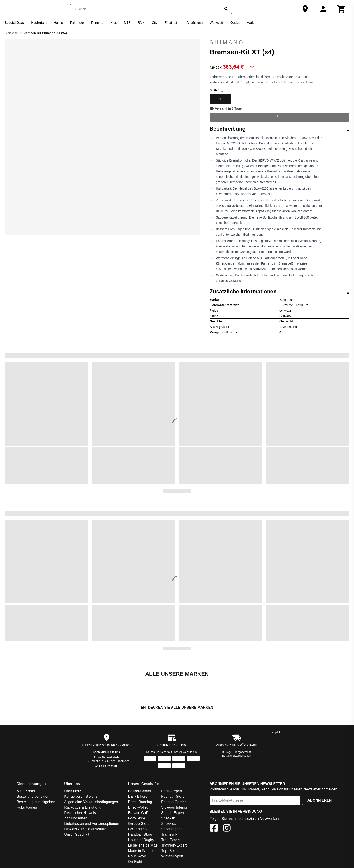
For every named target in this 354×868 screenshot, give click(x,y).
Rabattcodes (27, 808)
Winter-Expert (172, 857)
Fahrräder (77, 23)
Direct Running (140, 802)
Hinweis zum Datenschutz (85, 829)
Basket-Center (140, 792)
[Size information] (222, 90)
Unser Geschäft (77, 835)
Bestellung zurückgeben (237, 756)
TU (220, 99)
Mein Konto (26, 792)
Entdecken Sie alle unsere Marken (177, 708)
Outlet (235, 23)
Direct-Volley (138, 808)
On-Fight (135, 862)
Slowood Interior (174, 808)
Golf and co (137, 829)
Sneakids (169, 824)
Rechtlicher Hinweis (80, 813)
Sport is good (172, 829)
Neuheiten (39, 23)
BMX (141, 23)
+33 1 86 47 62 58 (106, 767)
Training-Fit (170, 835)
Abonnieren (320, 801)
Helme (58, 23)
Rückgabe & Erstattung (83, 808)
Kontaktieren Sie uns (106, 753)
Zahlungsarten (76, 819)
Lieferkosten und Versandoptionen (92, 824)
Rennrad (97, 23)
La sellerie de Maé (143, 846)
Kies (114, 23)
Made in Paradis (141, 851)
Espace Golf (138, 813)
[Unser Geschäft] (305, 9)
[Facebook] (214, 829)
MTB (127, 23)
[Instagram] (227, 829)
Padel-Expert (172, 792)
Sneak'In (168, 819)
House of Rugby (141, 840)
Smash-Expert (173, 813)
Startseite (11, 33)
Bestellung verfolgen (33, 797)
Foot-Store (137, 819)
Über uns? (72, 792)
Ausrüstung (194, 23)
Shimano (279, 42)
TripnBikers (170, 851)
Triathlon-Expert (174, 846)
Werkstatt (216, 23)
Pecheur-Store (173, 797)
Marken (252, 23)
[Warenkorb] (341, 9)
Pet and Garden (174, 802)
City (155, 23)
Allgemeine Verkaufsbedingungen (91, 802)
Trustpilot (275, 733)
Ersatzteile (172, 23)
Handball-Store (140, 835)
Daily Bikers (137, 797)
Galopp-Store (139, 824)
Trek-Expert (171, 840)
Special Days (14, 23)
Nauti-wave (137, 857)
